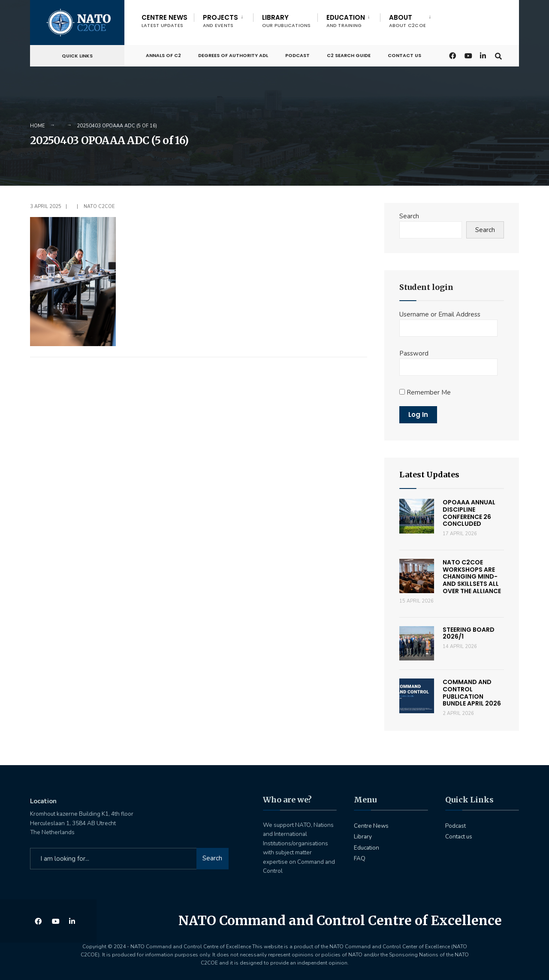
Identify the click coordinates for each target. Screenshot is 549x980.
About (407, 21)
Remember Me (425, 392)
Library (287, 21)
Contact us (404, 54)
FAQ (360, 858)
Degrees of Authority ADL (233, 54)
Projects (220, 21)
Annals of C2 (163, 54)
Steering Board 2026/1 (469, 633)
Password (414, 353)
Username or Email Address (440, 314)
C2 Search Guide (349, 54)
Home (38, 126)
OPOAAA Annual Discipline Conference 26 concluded (469, 513)
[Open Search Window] (498, 54)
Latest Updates (429, 475)
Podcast (297, 54)
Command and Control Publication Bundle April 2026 (472, 693)
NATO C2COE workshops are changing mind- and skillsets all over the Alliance (472, 577)
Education (346, 21)
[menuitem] (223, 19)
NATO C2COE (99, 207)
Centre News (164, 21)
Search (409, 216)
